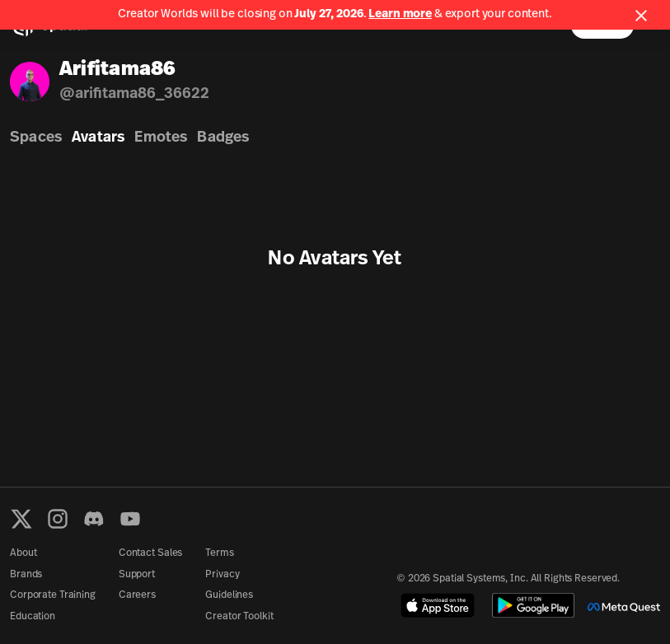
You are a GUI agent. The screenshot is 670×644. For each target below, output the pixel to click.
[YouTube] (130, 519)
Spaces (36, 138)
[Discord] (94, 519)
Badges (223, 138)
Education (33, 617)
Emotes (161, 138)
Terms (219, 553)
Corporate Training (53, 595)
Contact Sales (150, 553)
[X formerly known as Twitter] (21, 519)
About (23, 553)
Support (137, 575)
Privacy (222, 575)
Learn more (400, 14)
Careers (137, 595)
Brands (26, 575)
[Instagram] (58, 519)
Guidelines (229, 595)
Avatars (98, 138)
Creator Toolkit (239, 617)
